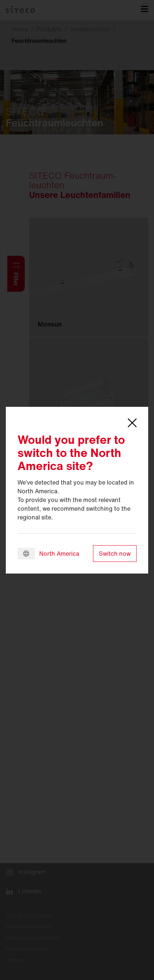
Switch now (115, 554)
